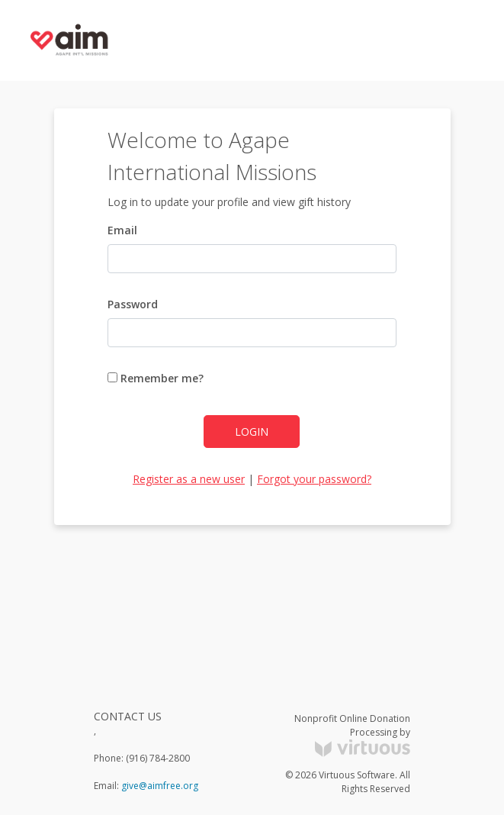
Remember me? (156, 378)
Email (122, 230)
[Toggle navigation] (463, 40)
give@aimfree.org (160, 786)
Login (252, 432)
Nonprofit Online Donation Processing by (352, 734)
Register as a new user (189, 479)
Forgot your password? (314, 479)
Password (133, 304)
